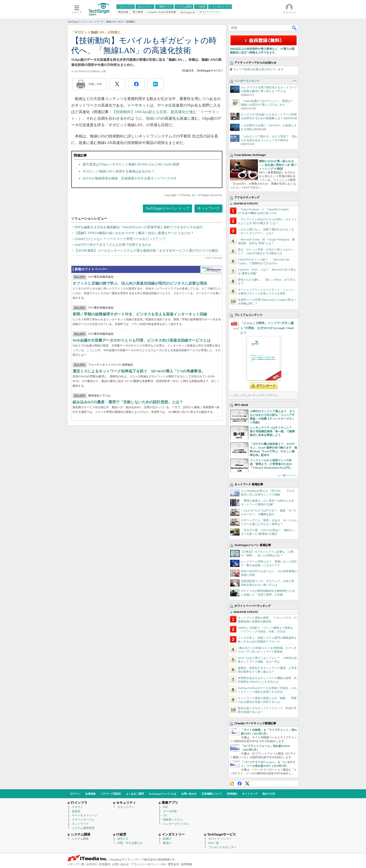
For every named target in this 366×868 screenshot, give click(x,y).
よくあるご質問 (135, 794)
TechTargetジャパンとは (163, 794)
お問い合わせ (189, 794)
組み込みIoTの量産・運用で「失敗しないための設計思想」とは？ (128, 402)
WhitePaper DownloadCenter (211, 270)
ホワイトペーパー (220, 839)
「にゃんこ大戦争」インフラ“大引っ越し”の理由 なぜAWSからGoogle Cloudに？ (267, 328)
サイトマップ (250, 794)
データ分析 (170, 811)
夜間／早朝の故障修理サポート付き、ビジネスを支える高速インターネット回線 (140, 314)
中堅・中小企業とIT (130, 843)
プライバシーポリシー (145, 864)
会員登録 (90, 794)
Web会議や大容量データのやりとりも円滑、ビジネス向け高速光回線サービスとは (142, 340)
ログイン (75, 794)
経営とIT (123, 839)
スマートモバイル (83, 820)
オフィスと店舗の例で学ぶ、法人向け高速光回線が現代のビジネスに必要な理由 (140, 283)
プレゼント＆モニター (222, 847)
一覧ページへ (289, 475)
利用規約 (232, 794)
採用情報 (187, 864)
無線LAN (153, 118)
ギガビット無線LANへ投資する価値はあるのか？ (119, 171)
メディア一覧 (76, 864)
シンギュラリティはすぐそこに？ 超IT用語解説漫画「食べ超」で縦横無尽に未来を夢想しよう (272, 431)
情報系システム (173, 820)
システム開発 (80, 839)
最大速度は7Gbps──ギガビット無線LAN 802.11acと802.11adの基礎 (131, 164)
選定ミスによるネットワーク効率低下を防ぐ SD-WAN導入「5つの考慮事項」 (139, 371)
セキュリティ (126, 807)
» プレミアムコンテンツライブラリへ (255, 395)
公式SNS (91, 864)
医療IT (167, 839)
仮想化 (76, 811)
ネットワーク (208, 208)
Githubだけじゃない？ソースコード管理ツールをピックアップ (120, 239)
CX (165, 815)
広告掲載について (212, 794)
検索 (295, 28)
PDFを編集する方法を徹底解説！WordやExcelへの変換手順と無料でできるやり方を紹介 (139, 227)
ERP (165, 807)
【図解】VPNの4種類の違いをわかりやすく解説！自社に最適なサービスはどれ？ (134, 233)
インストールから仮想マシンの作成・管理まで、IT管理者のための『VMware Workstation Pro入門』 (271, 464)
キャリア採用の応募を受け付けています (258, 69)
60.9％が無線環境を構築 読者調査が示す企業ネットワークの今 (130, 178)
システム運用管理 (83, 828)
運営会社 (173, 864)
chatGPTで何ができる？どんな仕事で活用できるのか (113, 245)
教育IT (167, 843)
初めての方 (269, 794)
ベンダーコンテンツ (247, 81)
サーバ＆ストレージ (84, 815)
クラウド (77, 807)
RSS (232, 784)
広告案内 (105, 864)
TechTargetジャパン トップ (167, 208)
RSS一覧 (214, 843)
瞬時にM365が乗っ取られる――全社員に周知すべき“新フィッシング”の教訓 (278, 165)
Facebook (240, 784)
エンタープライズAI (176, 824)
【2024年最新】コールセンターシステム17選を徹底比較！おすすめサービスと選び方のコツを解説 (146, 251)
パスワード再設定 (111, 794)
